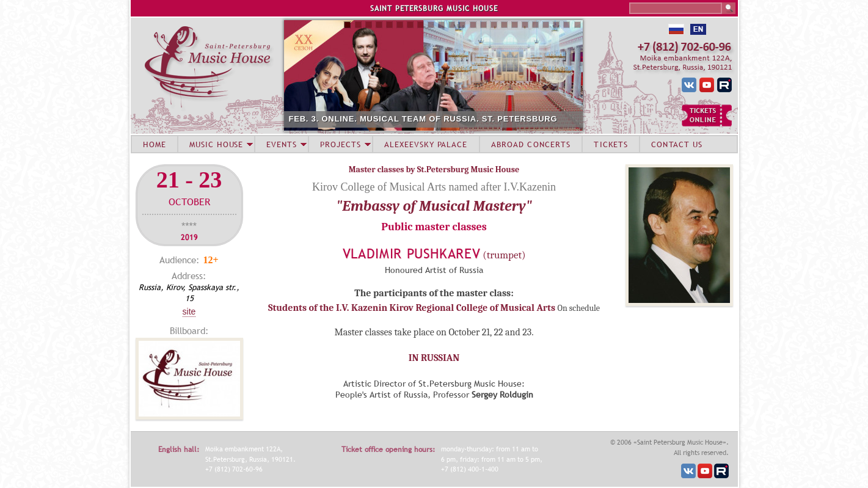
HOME (155, 144)
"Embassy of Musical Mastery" (434, 206)
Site (189, 311)
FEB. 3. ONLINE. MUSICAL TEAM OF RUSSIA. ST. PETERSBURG (423, 119)
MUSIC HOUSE (216, 144)
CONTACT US (677, 144)
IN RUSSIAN (434, 358)
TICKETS (611, 144)
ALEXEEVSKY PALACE (426, 144)
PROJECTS (341, 144)
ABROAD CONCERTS (531, 144)
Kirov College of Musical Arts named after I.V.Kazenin (434, 187)
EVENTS (282, 144)
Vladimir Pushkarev (412, 254)
